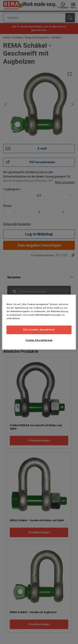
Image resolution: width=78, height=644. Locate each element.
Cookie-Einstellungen (39, 340)
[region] (39, 322)
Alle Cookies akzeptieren (39, 330)
